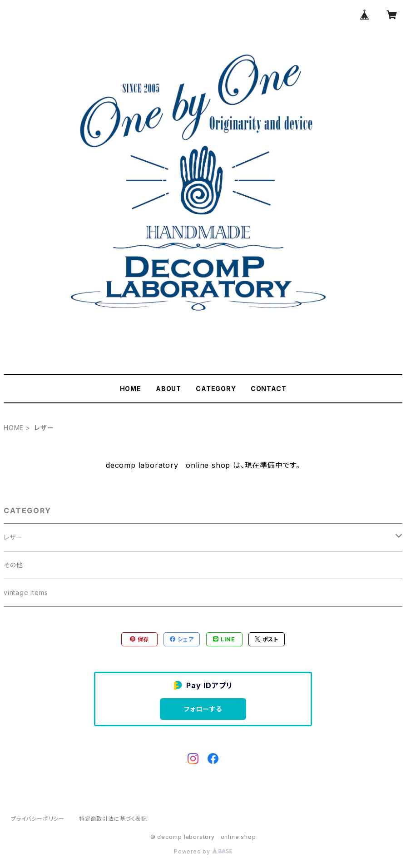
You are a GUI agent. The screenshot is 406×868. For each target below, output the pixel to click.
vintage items (26, 593)
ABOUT (168, 389)
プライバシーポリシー (38, 819)
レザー (13, 537)
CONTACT (269, 389)
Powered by (203, 851)
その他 (13, 565)
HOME (131, 389)
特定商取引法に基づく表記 (113, 819)
